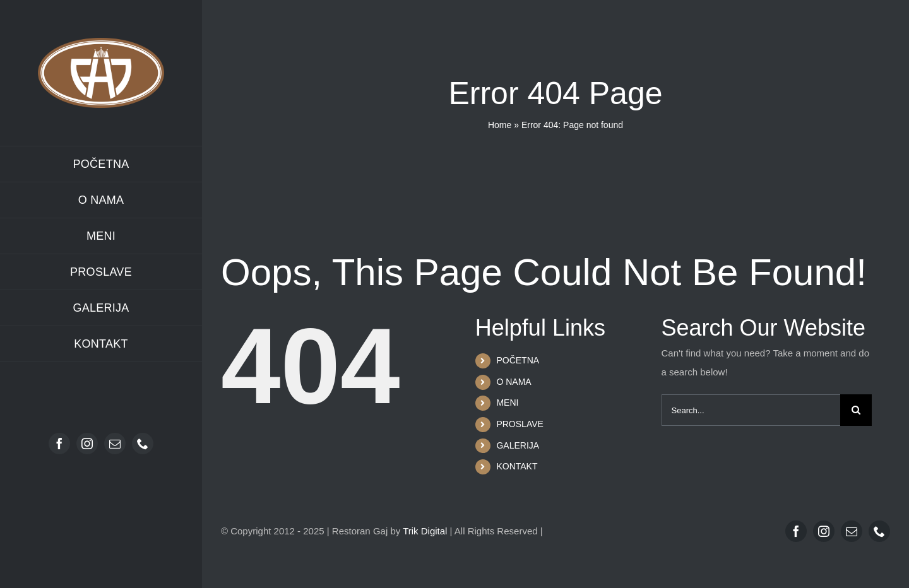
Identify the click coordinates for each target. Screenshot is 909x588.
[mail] (115, 444)
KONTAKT (517, 466)
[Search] (856, 410)
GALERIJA (518, 445)
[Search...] (751, 410)
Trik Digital (425, 531)
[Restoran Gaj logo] (101, 43)
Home (500, 125)
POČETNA (518, 360)
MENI (507, 403)
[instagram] (87, 444)
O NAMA (514, 382)
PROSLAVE (520, 424)
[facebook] (59, 444)
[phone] (143, 444)
